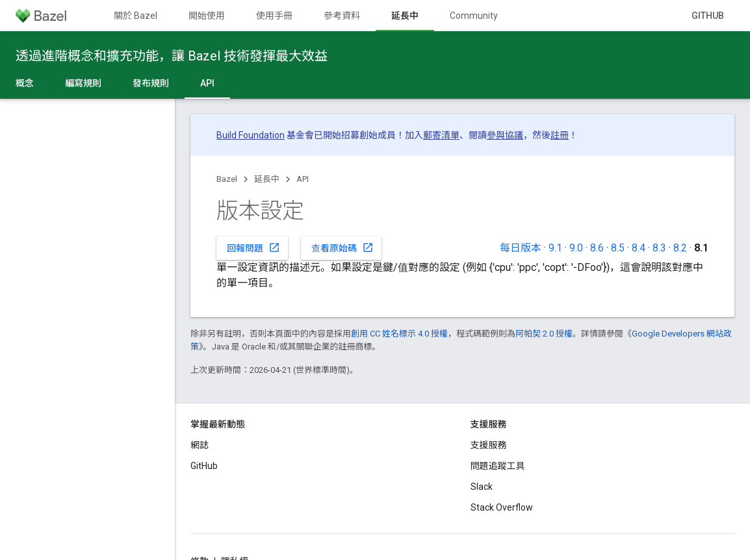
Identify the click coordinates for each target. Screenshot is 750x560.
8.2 (680, 248)
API (303, 179)
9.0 (576, 248)
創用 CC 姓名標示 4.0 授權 (399, 334)
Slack (482, 487)
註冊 (560, 135)
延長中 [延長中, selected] (405, 16)
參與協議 (505, 135)
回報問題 (253, 248)
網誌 (200, 445)
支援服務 (489, 445)
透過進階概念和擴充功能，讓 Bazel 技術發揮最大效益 (172, 56)
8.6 (597, 248)
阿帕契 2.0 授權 (544, 334)
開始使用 (207, 16)
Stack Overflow (502, 507)
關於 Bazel (136, 16)
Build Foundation (251, 135)
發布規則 (151, 83)
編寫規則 (83, 83)
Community (474, 16)
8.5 (618, 248)
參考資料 (342, 16)
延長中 (267, 179)
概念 (25, 83)
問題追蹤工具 (498, 466)
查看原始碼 (343, 248)
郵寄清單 (441, 135)
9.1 (555, 248)
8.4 (639, 248)
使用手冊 (274, 16)
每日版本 (521, 248)
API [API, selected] (207, 83)
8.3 (659, 248)
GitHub (708, 16)
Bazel (227, 179)
